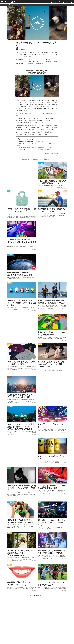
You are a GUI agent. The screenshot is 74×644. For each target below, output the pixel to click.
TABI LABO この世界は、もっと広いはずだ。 (37, 160)
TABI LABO (24, 53)
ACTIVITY (40, 192)
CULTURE (10, 222)
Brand (46, 156)
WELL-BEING (41, 164)
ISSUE (9, 469)
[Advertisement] (37, 624)
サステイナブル (55, 156)
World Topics (41, 156)
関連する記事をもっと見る (37, 596)
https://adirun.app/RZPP (44, 150)
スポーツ (50, 156)
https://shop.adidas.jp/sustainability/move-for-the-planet (40, 148)
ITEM (9, 192)
